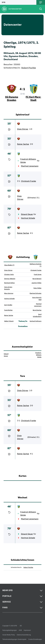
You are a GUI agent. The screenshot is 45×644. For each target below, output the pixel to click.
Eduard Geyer (27, 214)
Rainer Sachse (23, 144)
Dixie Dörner (23, 129)
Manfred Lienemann (30, 166)
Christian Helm (9, 275)
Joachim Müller (36, 283)
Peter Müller (37, 288)
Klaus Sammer (9, 293)
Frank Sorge (38, 275)
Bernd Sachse (37, 310)
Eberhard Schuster (36, 293)
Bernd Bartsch (37, 279)
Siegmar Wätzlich (10, 279)
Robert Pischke (29, 68)
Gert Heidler (8, 305)
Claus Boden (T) (9, 265)
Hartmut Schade (28, 218)
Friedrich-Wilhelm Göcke (28, 161)
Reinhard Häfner (9, 283)
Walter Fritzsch (9, 321)
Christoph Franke (28, 181)
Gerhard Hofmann (36, 321)
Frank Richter (8, 310)
